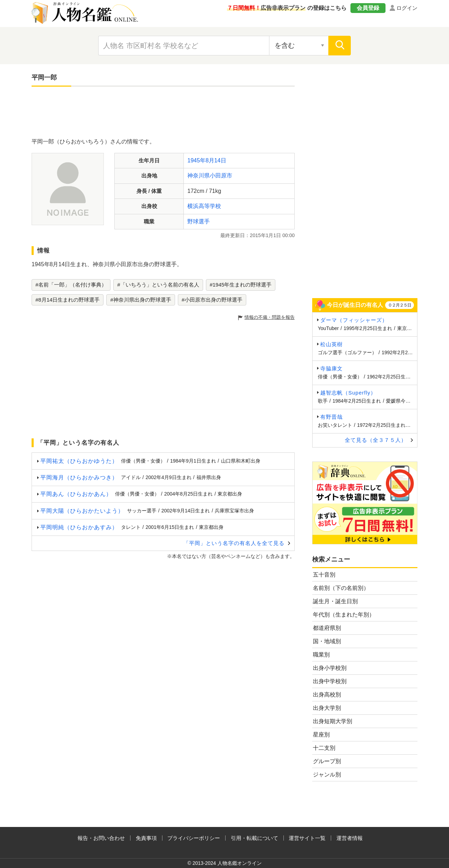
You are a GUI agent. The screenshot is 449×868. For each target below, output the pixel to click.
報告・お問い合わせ (101, 838)
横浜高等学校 (204, 206)
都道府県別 (327, 628)
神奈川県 (199, 176)
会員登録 (368, 8)
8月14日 (216, 160)
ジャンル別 (327, 775)
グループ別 (327, 761)
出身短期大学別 (333, 721)
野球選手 (199, 221)
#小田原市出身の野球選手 (212, 300)
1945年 (196, 160)
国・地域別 (327, 641)
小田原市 (221, 176)
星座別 (321, 735)
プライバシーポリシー (194, 838)
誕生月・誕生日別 (335, 601)
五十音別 (324, 575)
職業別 (321, 655)
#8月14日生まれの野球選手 (68, 300)
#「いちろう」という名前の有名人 (158, 285)
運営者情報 (350, 838)
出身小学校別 (330, 668)
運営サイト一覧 (307, 838)
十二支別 (324, 748)
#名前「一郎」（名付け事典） (71, 285)
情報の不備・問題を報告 (270, 317)
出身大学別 (327, 708)
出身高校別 (327, 695)
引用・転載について (254, 838)
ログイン (407, 8)
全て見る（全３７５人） (376, 440)
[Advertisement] (163, 113)
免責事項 (146, 838)
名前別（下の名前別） (341, 588)
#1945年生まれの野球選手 (241, 285)
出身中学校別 (330, 681)
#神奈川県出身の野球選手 (140, 300)
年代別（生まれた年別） (344, 615)
